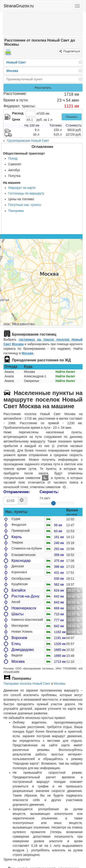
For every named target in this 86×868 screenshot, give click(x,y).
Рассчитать (43, 88)
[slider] (53, 503)
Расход (18, 113)
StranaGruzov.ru (19, 6)
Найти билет (65, 372)
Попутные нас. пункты (25, 205)
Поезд (13, 158)
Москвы (60, 684)
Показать (72, 117)
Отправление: (17, 492)
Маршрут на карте (22, 188)
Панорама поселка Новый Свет (27, 684)
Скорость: (49, 492)
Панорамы (16, 211)
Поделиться (71, 51)
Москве (28, 353)
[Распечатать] (8, 54)
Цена (16, 119)
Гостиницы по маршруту (26, 193)
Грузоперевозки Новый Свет (28, 141)
